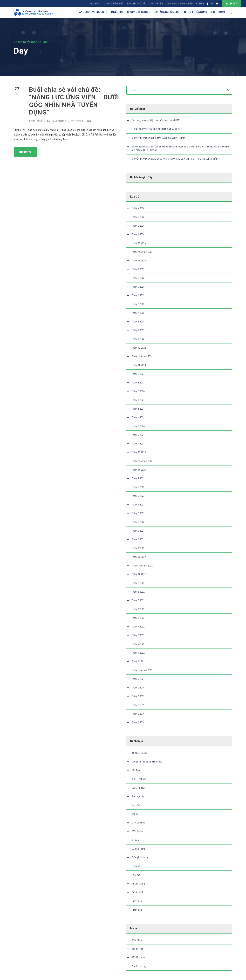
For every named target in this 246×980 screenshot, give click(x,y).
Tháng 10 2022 (139, 574)
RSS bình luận (138, 957)
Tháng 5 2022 (138, 618)
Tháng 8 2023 (138, 487)
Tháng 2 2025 (138, 330)
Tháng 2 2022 (138, 644)
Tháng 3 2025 (138, 322)
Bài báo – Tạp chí (140, 753)
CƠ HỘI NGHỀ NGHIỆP (114, 4)
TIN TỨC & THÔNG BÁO (195, 12)
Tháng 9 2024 (138, 374)
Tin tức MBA (137, 892)
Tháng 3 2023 (138, 531)
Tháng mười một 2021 (142, 670)
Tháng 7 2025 (138, 287)
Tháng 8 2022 (138, 592)
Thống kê (136, 866)
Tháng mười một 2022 (142, 566)
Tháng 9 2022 (138, 583)
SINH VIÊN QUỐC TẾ (136, 4)
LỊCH (212, 12)
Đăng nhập (137, 940)
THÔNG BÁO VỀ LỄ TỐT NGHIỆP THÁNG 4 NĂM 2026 (156, 129)
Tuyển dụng (137, 901)
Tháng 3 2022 (138, 635)
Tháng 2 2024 (138, 435)
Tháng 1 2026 (138, 234)
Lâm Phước (59, 121)
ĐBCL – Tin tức (139, 788)
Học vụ (135, 814)
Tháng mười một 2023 (142, 461)
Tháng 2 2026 (138, 226)
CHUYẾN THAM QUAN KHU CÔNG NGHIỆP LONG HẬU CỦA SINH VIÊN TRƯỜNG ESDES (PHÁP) (175, 159)
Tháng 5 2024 (138, 409)
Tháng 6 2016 (138, 722)
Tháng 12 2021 (139, 661)
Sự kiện (135, 840)
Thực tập (136, 875)
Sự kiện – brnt (138, 849)
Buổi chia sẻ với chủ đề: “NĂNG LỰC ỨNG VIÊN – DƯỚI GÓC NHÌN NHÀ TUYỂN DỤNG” (74, 101)
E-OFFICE (200, 4)
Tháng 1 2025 (138, 339)
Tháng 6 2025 (138, 295)
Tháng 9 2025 (138, 269)
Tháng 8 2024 (138, 383)
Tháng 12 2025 (139, 243)
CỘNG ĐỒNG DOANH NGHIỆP (179, 4)
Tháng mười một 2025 (142, 252)
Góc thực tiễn (138, 796)
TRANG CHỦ (83, 12)
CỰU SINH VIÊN (156, 4)
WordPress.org (139, 966)
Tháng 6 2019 (138, 696)
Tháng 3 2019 (138, 714)
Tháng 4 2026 (138, 208)
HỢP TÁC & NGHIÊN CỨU (166, 12)
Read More (25, 152)
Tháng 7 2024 (138, 391)
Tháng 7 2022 (138, 600)
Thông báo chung (140, 857)
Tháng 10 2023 (139, 470)
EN (221, 12)
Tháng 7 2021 (138, 679)
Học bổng (136, 805)
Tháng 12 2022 (139, 557)
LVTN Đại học (138, 831)
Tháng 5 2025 (138, 304)
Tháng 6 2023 (138, 505)
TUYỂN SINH (118, 12)
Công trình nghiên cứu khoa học (147, 762)
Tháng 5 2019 (138, 705)
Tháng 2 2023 (138, 539)
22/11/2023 (36, 121)
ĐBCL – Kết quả (139, 779)
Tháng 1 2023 (138, 548)
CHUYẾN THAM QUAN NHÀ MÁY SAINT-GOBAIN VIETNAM (158, 138)
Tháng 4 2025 (138, 313)
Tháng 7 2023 (138, 496)
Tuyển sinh (137, 910)
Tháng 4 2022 (138, 627)
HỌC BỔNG (95, 4)
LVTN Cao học (138, 823)
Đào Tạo (136, 770)
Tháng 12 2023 (139, 452)
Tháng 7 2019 (138, 688)
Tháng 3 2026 (138, 217)
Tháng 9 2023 (138, 478)
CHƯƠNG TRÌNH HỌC (139, 12)
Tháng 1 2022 (138, 653)
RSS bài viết (137, 949)
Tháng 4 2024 (138, 417)
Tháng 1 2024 (138, 444)
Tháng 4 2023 (138, 522)
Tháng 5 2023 (138, 513)
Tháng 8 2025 (138, 278)
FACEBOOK (232, 4)
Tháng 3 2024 (138, 426)
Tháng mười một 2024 (142, 356)
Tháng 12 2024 (139, 348)
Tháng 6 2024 (138, 400)
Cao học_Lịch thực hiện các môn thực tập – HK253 (156, 120)
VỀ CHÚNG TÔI (100, 12)
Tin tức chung (81, 121)
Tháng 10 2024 (139, 365)
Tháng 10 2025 (139, 261)
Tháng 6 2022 (138, 609)
